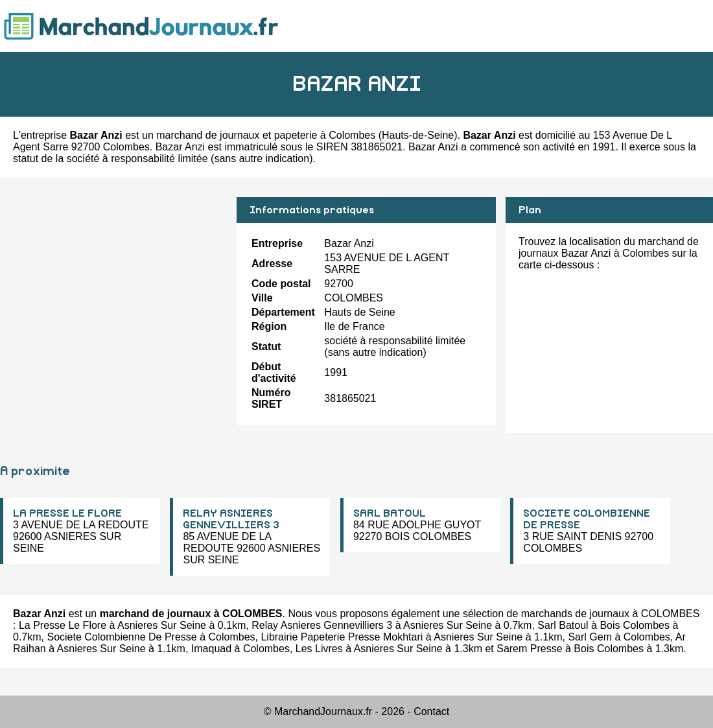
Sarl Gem (590, 637)
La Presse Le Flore (63, 625)
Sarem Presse (529, 649)
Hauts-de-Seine (418, 135)
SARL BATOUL (390, 513)
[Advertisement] (113, 288)
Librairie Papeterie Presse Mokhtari (342, 637)
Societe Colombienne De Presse (122, 637)
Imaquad (211, 649)
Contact (431, 711)
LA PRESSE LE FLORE (67, 513)
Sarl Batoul (563, 625)
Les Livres (319, 649)
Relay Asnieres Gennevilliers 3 (322, 625)
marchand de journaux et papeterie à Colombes (266, 135)
